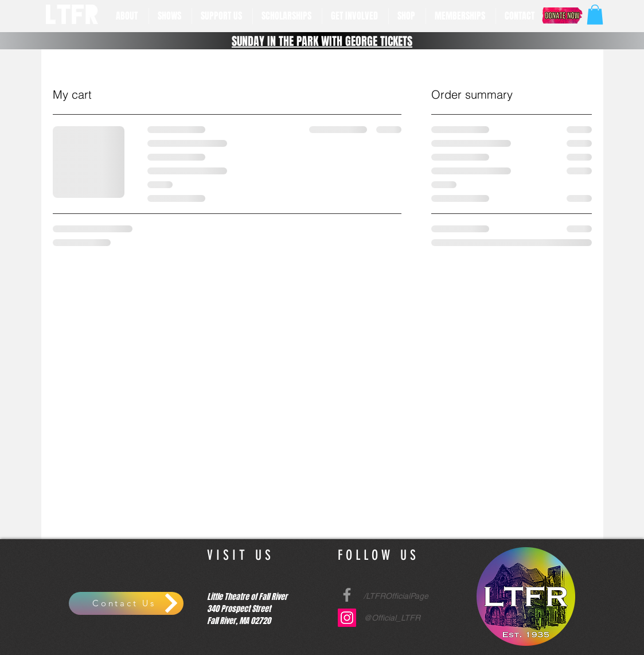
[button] (128, 16)
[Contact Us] (126, 603)
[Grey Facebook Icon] (347, 595)
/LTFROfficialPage (396, 596)
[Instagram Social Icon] (347, 618)
